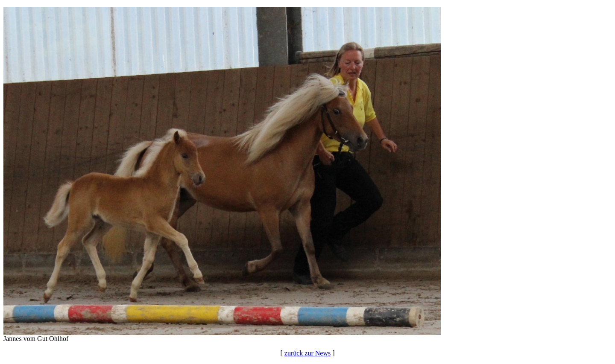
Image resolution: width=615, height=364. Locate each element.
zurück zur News (307, 353)
